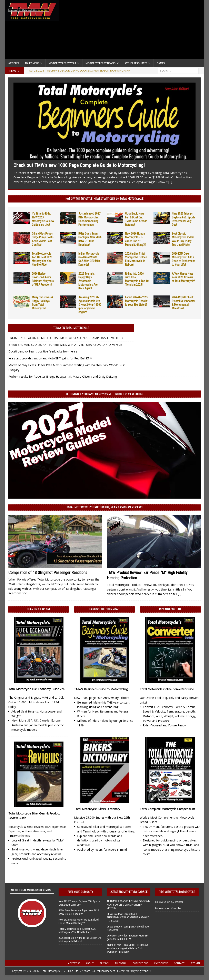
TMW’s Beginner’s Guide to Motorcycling (101, 689)
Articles (14, 63)
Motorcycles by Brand (101, 63)
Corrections (140, 963)
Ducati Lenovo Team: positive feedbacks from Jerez (43, 351)
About (90, 963)
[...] (170, 182)
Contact (179, 963)
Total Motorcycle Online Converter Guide (167, 689)
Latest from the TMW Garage (129, 892)
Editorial (121, 963)
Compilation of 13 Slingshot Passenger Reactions (48, 573)
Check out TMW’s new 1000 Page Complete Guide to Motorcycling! (79, 165)
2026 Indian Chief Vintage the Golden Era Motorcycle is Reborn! (80, 940)
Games (161, 63)
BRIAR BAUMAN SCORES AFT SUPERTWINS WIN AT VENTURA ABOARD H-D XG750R (65, 345)
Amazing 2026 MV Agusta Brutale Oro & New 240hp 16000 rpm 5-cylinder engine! (90, 305)
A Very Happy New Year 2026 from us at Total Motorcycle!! (184, 277)
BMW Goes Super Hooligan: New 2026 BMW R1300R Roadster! (79, 912)
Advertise (74, 963)
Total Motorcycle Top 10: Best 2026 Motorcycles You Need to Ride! (77, 931)
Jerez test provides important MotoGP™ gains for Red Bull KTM (50, 358)
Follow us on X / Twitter (169, 902)
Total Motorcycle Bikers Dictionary (97, 809)
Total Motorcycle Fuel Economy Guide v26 (36, 689)
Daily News (32, 63)
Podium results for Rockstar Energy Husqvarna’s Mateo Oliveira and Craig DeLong (63, 376)
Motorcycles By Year (62, 63)
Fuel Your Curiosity (80, 892)
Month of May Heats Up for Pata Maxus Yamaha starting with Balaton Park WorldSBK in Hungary (128, 948)
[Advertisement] (131, 31)
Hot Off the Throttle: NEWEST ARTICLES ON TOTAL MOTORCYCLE (104, 199)
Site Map (196, 963)
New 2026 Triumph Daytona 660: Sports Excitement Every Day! (79, 903)
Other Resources (136, 63)
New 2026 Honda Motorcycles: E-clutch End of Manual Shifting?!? (79, 921)
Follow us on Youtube (168, 908)
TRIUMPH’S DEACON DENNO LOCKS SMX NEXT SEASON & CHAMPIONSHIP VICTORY (66, 338)
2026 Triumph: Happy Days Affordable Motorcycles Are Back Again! (88, 281)
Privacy (104, 963)
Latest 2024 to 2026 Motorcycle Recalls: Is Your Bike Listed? (137, 301)
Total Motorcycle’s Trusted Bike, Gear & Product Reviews (104, 507)
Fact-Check (161, 963)
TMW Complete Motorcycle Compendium (167, 809)
